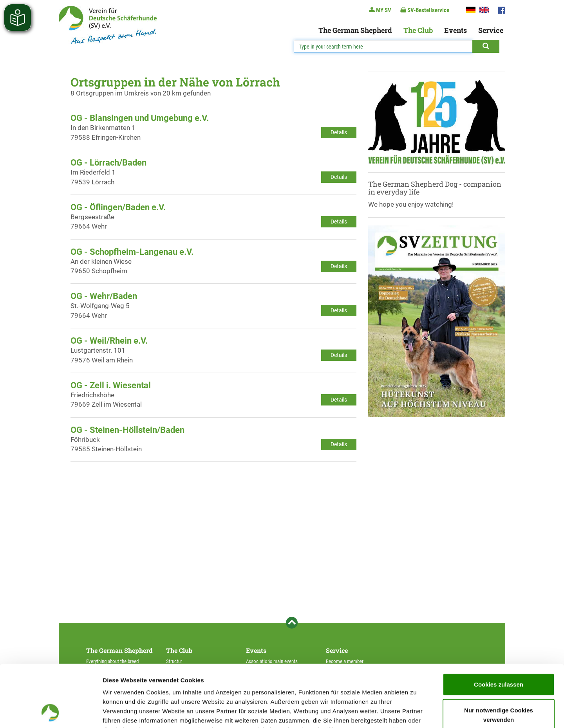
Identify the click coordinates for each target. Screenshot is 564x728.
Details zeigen (417, 713)
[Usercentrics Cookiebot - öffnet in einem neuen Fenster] (51, 713)
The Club (418, 30)
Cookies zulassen (499, 626)
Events (456, 30)
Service (491, 30)
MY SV (380, 10)
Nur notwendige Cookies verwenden (499, 657)
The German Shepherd (355, 30)
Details (339, 132)
